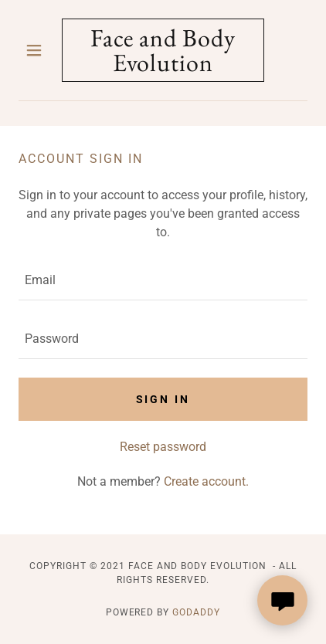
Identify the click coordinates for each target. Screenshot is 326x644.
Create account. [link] (206, 481)
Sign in (163, 399)
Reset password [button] (163, 447)
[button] (40, 50)
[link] (163, 50)
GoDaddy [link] (196, 612)
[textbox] (163, 280)
